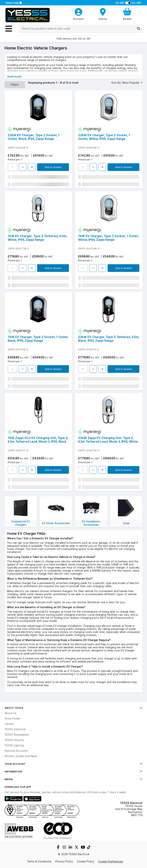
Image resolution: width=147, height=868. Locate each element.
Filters (15, 85)
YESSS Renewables (17, 735)
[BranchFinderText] (103, 14)
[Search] (139, 29)
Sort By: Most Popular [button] (126, 83)
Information (73, 771)
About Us (11, 713)
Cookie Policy (86, 861)
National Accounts (16, 751)
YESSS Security (14, 740)
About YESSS (73, 708)
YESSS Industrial (15, 729)
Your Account (73, 764)
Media (73, 779)
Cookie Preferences (111, 861)
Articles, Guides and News (21, 756)
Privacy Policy (64, 861)
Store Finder (12, 719)
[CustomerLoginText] (79, 11)
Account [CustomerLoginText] (78, 19)
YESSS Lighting (14, 745)
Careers (9, 724)
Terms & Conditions (39, 861)
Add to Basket (53, 167)
